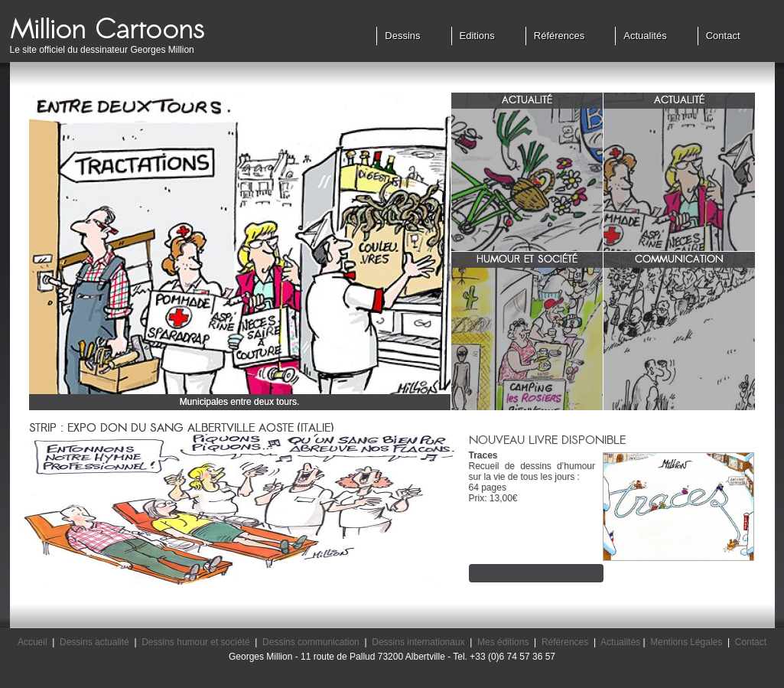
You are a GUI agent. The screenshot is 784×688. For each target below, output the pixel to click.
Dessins (402, 36)
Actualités (645, 36)
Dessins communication (311, 642)
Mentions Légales (686, 642)
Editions (477, 36)
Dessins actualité (94, 642)
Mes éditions (503, 642)
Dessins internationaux (418, 642)
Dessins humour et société (195, 642)
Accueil (33, 642)
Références (559, 36)
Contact (723, 36)
